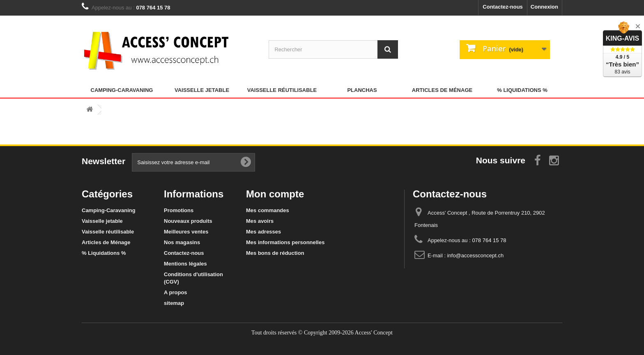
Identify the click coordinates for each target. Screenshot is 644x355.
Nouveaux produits (188, 221)
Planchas (362, 90)
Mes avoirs (260, 221)
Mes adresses (263, 232)
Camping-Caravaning (122, 90)
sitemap (174, 303)
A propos (176, 292)
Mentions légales (185, 264)
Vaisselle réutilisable (282, 90)
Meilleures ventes (186, 232)
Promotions (179, 210)
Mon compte (275, 194)
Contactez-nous (503, 7)
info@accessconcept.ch (476, 255)
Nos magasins (182, 242)
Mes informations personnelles (285, 242)
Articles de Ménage (442, 90)
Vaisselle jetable (202, 90)
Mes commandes (268, 210)
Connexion (544, 7)
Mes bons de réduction (275, 253)
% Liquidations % (522, 90)
